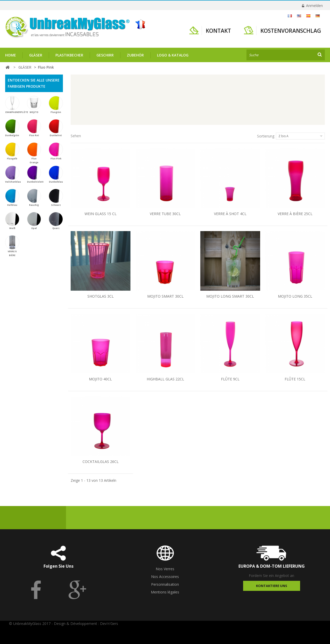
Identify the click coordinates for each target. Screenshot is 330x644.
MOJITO (34, 105)
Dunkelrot (56, 128)
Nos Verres (165, 569)
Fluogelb (12, 151)
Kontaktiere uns (272, 586)
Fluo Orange (34, 153)
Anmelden (314, 6)
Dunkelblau (56, 174)
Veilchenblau (13, 174)
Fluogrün (56, 105)
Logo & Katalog (173, 55)
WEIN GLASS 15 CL (101, 214)
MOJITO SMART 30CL (165, 296)
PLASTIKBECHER (69, 55)
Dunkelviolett (35, 174)
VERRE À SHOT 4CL (230, 214)
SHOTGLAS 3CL (101, 296)
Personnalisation (165, 584)
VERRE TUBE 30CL (165, 214)
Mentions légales (165, 592)
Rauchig (34, 198)
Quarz (56, 221)
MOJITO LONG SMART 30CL (230, 296)
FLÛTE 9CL (230, 379)
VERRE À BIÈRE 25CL (295, 214)
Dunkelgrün (12, 128)
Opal (34, 221)
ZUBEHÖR (135, 55)
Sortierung (266, 136)
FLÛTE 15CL (295, 379)
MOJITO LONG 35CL (295, 296)
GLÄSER (36, 55)
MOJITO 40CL (100, 379)
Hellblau (12, 198)
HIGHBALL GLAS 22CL (165, 379)
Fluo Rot (34, 128)
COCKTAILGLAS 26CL (101, 462)
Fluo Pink (56, 151)
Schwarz (56, 198)
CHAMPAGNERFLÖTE (17, 105)
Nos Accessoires (165, 577)
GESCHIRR (105, 55)
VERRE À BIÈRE (12, 246)
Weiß (12, 221)
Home (11, 55)
